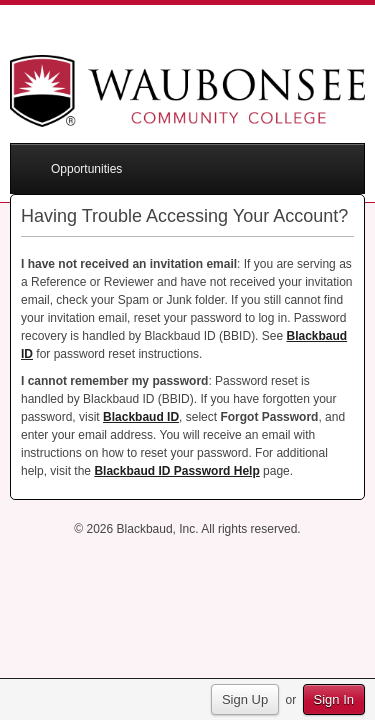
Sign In (334, 699)
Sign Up (245, 699)
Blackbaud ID (141, 417)
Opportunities (86, 169)
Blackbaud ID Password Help (176, 471)
